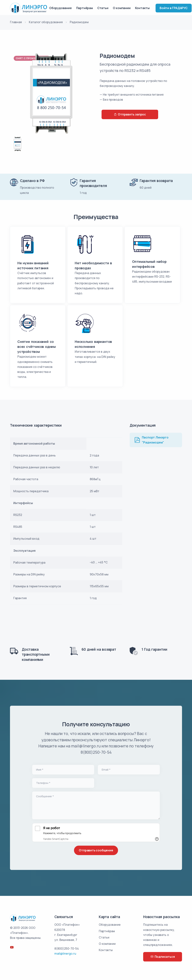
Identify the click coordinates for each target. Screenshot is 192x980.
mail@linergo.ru (65, 953)
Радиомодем (117, 56)
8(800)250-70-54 (67, 948)
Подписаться (163, 957)
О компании (122, 8)
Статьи (103, 8)
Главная (16, 22)
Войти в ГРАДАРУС (174, 8)
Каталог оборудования (46, 22)
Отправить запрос (130, 114)
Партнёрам (85, 8)
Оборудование (60, 8)
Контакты (142, 8)
